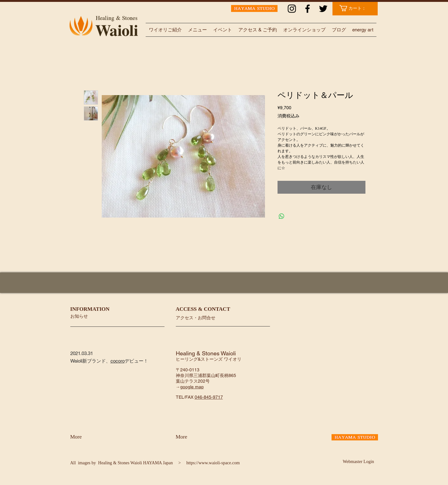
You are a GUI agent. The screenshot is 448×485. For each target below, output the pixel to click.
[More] (87, 437)
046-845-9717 (209, 397)
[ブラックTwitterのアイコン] (323, 9)
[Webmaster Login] (359, 462)
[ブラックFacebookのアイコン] (308, 9)
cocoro (118, 361)
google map (192, 387)
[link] (356, 8)
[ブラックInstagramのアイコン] (292, 9)
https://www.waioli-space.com (213, 463)
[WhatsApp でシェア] (282, 216)
